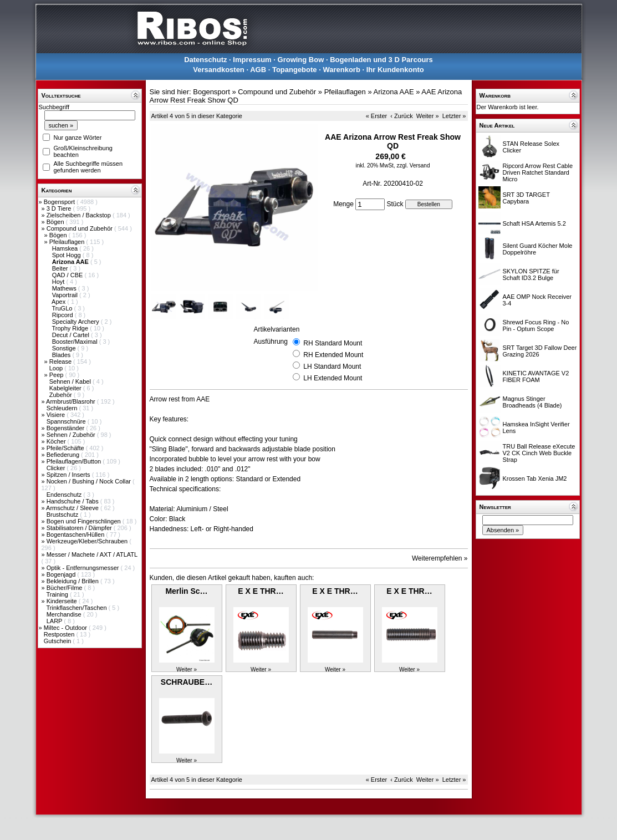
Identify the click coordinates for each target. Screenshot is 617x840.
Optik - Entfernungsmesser (84, 568)
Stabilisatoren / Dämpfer (80, 528)
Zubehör (62, 395)
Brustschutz (63, 515)
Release (61, 362)
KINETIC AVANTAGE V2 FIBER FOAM (536, 376)
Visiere (57, 415)
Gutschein (58, 641)
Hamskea (66, 248)
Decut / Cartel (72, 335)
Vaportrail (66, 295)
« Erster (377, 116)
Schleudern (63, 408)
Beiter (61, 268)
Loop (57, 368)
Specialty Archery (77, 322)
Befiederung (64, 455)
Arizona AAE (394, 92)
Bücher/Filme (65, 588)
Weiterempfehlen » (440, 558)
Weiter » (428, 116)
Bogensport (60, 202)
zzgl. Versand (413, 166)
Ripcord (63, 315)
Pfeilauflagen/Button (75, 461)
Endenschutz (65, 495)
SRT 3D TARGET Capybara (526, 198)
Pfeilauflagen (68, 242)
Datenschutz (205, 60)
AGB (258, 70)
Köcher (57, 441)
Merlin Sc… (186, 591)
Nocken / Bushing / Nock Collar (90, 481)
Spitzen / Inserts (69, 475)
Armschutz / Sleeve (73, 508)
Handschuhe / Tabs (73, 501)
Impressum (252, 60)
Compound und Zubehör (80, 228)
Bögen (56, 222)
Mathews (65, 288)
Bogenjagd (62, 574)
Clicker (57, 468)
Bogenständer (67, 428)
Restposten (60, 634)
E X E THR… (261, 591)
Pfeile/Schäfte (66, 448)
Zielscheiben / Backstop (80, 215)
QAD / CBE (68, 275)
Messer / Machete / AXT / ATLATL (92, 554)
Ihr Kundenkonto (395, 70)
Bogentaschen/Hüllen (77, 534)
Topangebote (295, 70)
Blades (62, 355)
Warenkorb (341, 70)
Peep (57, 375)
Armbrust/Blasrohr (72, 401)
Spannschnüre (67, 421)
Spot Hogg (67, 255)
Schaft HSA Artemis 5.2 (534, 223)
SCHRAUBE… (187, 682)
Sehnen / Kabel (71, 381)
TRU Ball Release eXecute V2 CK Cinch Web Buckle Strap (539, 453)
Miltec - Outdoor (66, 628)
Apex (59, 302)
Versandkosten (219, 70)
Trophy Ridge (71, 328)
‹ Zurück (401, 116)
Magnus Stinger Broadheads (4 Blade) (532, 402)
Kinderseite (63, 601)
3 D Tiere (60, 208)
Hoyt (59, 282)
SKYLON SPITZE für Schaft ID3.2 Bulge (531, 274)
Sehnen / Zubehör (72, 435)
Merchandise (65, 614)
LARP (55, 621)
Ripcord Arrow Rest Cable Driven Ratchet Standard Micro (538, 172)
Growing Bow (301, 60)
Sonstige (65, 348)
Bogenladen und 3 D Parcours (381, 60)
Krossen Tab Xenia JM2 (535, 478)
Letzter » (454, 116)
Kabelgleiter (66, 388)
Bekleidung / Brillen (73, 581)
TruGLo (63, 308)
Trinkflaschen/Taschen (77, 608)
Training (58, 594)
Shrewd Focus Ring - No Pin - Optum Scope (536, 325)
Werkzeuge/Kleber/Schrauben (88, 541)
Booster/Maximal (76, 342)
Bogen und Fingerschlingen (85, 521)
